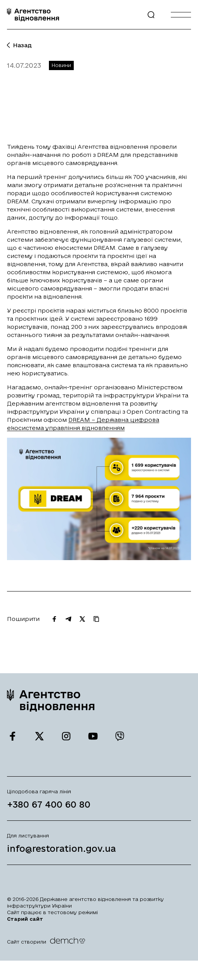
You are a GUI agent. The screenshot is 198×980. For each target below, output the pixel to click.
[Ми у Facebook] (13, 739)
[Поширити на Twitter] (82, 622)
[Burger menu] (181, 15)
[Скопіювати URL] (96, 622)
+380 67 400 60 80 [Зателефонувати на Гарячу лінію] (49, 807)
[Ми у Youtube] (93, 739)
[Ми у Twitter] (39, 739)
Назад (19, 45)
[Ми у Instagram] (66, 739)
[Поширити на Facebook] (54, 622)
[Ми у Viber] (120, 739)
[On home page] (33, 15)
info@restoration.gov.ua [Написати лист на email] (61, 851)
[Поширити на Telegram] (68, 622)
